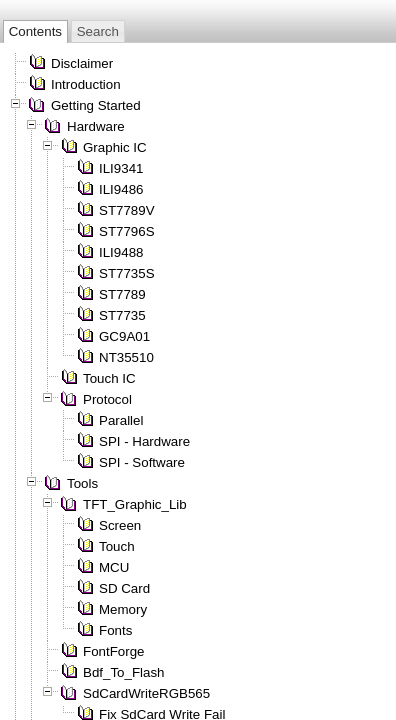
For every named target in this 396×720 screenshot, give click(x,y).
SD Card (124, 588)
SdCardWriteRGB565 (146, 693)
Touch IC (109, 378)
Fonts (115, 630)
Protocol (107, 399)
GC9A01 (124, 336)
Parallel (121, 420)
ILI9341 (121, 168)
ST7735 (122, 315)
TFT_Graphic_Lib (135, 504)
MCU (114, 567)
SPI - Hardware (144, 441)
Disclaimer (82, 63)
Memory (123, 609)
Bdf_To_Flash (124, 672)
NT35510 (126, 357)
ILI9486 (121, 189)
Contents (35, 31)
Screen (120, 525)
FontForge (114, 651)
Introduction (86, 84)
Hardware (96, 126)
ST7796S (127, 231)
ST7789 (122, 294)
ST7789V (127, 210)
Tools (82, 483)
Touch (117, 546)
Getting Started (96, 105)
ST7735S (127, 273)
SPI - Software (142, 462)
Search (98, 31)
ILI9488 (121, 252)
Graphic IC (115, 147)
